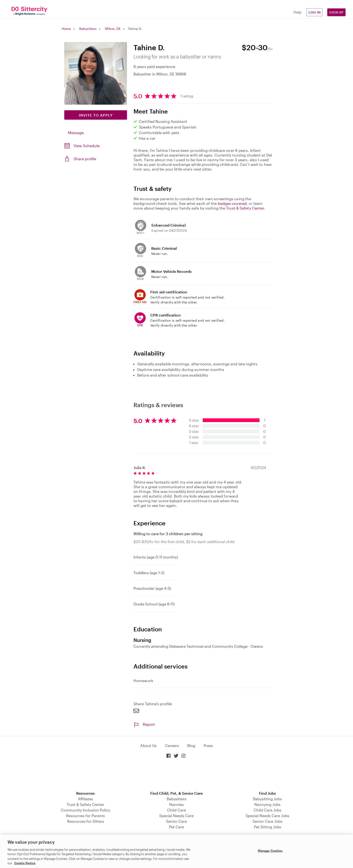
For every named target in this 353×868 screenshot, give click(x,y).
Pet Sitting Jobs (268, 827)
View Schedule (87, 146)
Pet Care (176, 827)
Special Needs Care (176, 816)
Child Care (176, 810)
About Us (148, 745)
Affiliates (85, 799)
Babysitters (88, 29)
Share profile (85, 159)
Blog (191, 745)
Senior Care (176, 821)
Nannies (176, 804)
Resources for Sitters (86, 821)
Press (208, 745)
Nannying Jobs (267, 804)
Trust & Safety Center (245, 208)
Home (66, 29)
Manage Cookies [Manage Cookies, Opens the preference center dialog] (270, 851)
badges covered (232, 203)
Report (144, 724)
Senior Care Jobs (267, 821)
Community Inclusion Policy (85, 810)
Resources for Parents (86, 816)
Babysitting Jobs (267, 799)
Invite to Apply (96, 115)
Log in (315, 12)
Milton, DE (113, 29)
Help (297, 12)
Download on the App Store (176, 775)
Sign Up (336, 12)
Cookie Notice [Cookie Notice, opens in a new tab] (25, 863)
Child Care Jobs (268, 810)
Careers (172, 745)
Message (76, 133)
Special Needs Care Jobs (267, 816)
